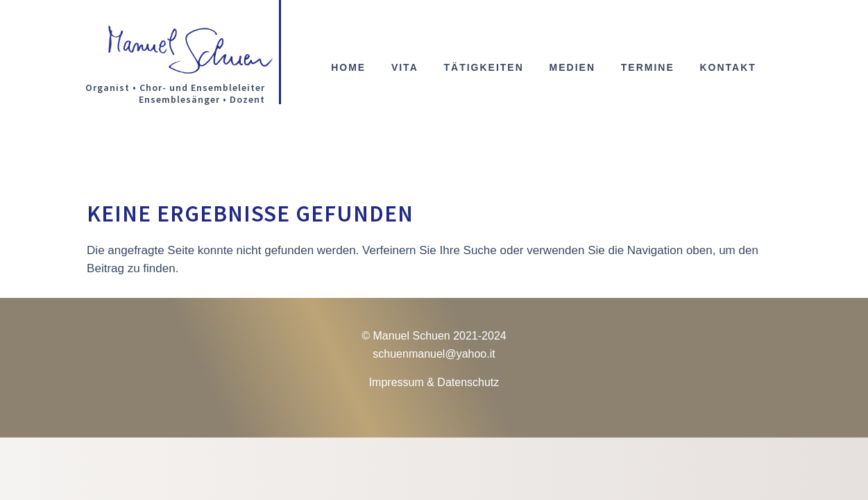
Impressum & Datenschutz (434, 382)
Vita (405, 68)
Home (348, 68)
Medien (572, 68)
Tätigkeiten (483, 68)
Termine (648, 68)
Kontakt (727, 68)
